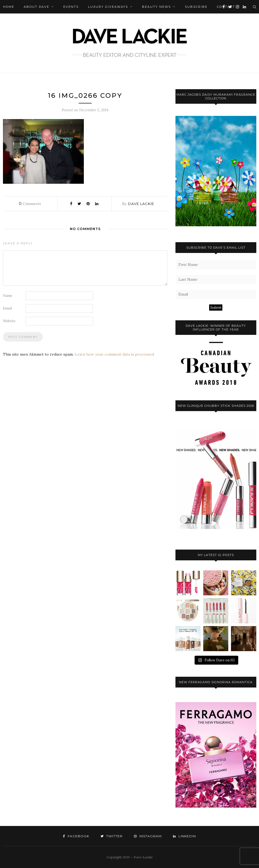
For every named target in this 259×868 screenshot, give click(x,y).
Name (8, 296)
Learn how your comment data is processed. (115, 354)
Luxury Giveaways (108, 7)
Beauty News (156, 7)
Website (9, 321)
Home (9, 7)
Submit (216, 308)
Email (8, 308)
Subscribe (196, 7)
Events (71, 7)
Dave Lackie (141, 204)
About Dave (37, 7)
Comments (30, 204)
